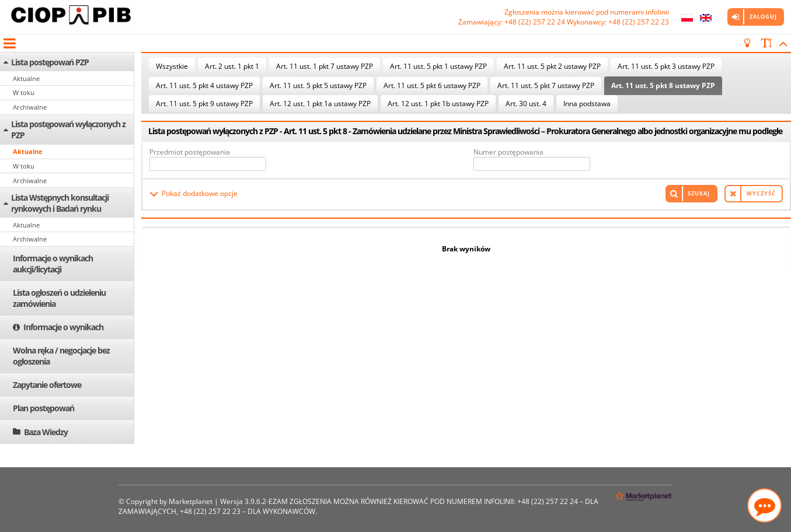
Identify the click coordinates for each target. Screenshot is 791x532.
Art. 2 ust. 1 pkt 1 (232, 66)
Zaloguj (763, 17)
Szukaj (699, 193)
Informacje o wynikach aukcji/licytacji (53, 264)
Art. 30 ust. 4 (526, 104)
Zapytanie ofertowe (47, 385)
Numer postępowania (508, 152)
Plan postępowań (43, 408)
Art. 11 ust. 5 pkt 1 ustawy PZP (438, 66)
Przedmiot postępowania (190, 152)
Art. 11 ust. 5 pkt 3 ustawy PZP (666, 66)
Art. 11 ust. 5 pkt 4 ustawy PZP (204, 85)
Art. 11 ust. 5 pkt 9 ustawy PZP (204, 104)
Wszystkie (172, 66)
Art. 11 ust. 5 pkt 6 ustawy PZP (432, 85)
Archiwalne (30, 107)
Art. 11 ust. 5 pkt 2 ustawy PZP (552, 66)
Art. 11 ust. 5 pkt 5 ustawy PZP (318, 85)
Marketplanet (191, 501)
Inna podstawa (587, 104)
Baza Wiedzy (46, 432)
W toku (24, 92)
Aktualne (26, 78)
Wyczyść (761, 193)
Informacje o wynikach (63, 327)
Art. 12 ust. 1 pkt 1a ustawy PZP (320, 104)
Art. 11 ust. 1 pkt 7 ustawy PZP (325, 66)
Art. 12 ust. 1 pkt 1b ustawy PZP (438, 104)
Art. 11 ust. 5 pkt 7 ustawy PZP (546, 85)
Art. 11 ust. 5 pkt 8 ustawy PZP (663, 85)
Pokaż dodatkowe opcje (200, 193)
